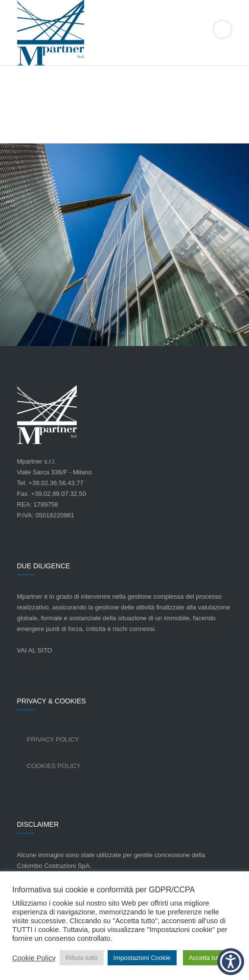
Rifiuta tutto (82, 958)
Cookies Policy (54, 766)
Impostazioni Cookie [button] (142, 958)
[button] (231, 962)
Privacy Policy (53, 739)
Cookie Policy (34, 958)
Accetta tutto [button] (206, 958)
